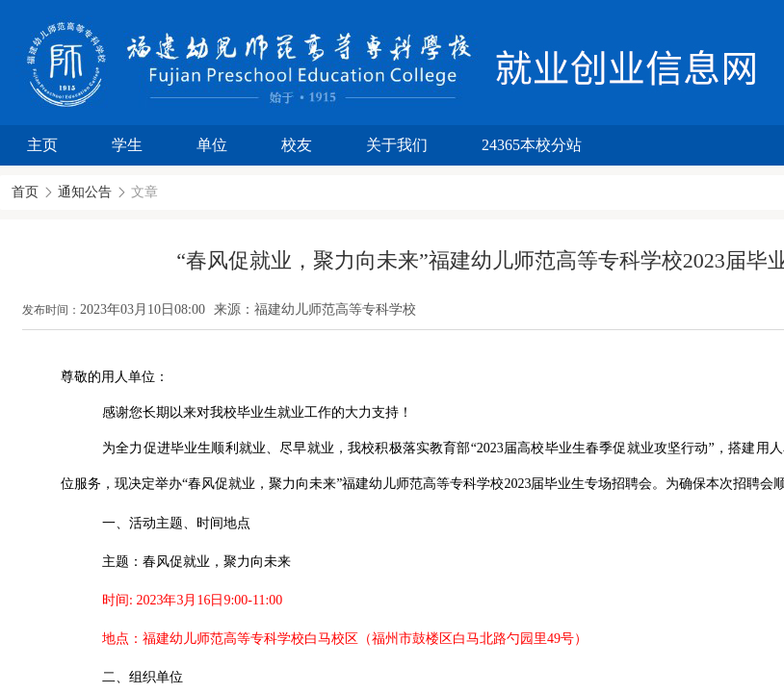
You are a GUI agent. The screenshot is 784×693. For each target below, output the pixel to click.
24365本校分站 (532, 145)
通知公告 (85, 192)
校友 (297, 145)
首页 (25, 192)
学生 (127, 145)
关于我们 (397, 145)
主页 (42, 145)
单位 (212, 145)
